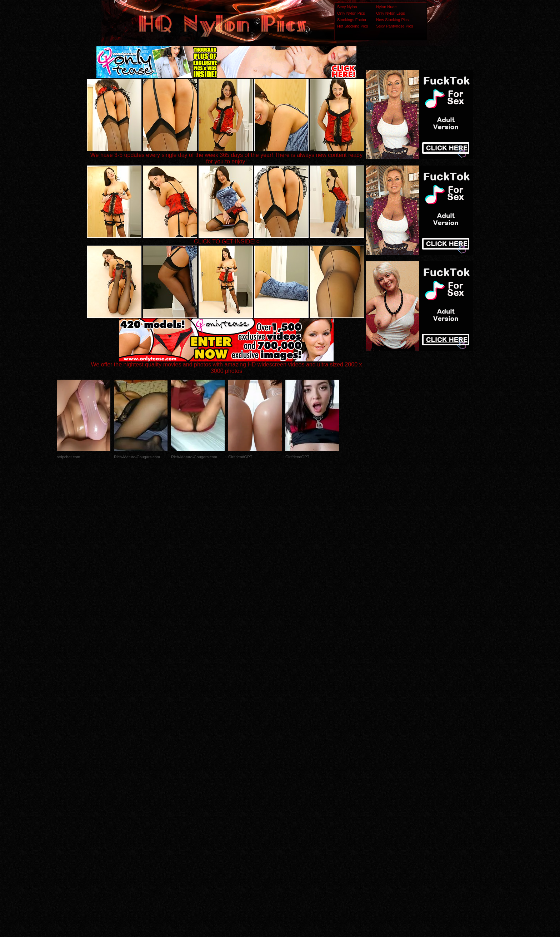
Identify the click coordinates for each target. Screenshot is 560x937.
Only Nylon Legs (391, 13)
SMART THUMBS (293, 795)
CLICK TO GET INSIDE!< (226, 241)
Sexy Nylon (347, 7)
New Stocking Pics (392, 20)
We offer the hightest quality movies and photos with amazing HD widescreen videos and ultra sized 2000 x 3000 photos (227, 365)
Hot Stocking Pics (352, 26)
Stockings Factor (352, 20)
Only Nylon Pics (351, 13)
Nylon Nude (386, 7)
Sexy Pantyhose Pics (394, 26)
